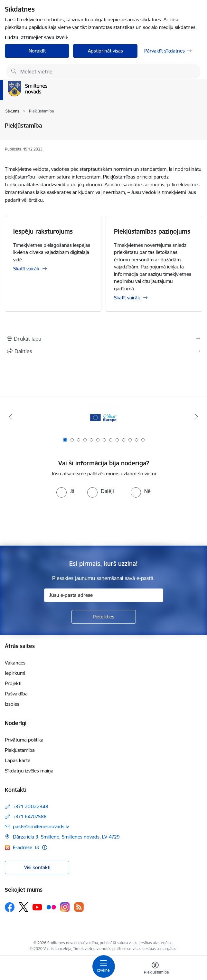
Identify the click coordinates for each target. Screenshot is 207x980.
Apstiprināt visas (105, 51)
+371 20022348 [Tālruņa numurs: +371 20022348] (31, 806)
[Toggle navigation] (104, 966)
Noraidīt (37, 51)
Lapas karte (18, 760)
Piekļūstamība (20, 750)
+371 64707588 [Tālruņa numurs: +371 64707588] (30, 816)
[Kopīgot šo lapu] (103, 351)
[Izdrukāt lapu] (103, 339)
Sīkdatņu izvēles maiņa (29, 771)
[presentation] (104, 522)
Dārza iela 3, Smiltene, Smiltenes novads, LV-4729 (66, 837)
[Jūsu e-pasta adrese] (104, 595)
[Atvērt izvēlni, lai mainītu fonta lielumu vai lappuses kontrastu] (155, 969)
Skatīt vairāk (26, 269)
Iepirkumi (15, 673)
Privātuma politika (24, 740)
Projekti (13, 683)
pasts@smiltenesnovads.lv (41, 826)
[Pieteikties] (104, 617)
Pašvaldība (16, 694)
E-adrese (23, 847)
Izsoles (12, 704)
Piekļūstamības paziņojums (152, 231)
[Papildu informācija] (45, 847)
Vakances (15, 663)
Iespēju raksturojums (43, 231)
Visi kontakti (37, 867)
